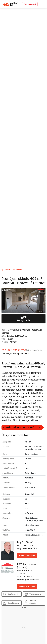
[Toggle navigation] (42, 4)
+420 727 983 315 (25, 577)
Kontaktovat (13, 594)
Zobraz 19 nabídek (27, 555)
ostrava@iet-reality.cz (28, 580)
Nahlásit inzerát (33, 602)
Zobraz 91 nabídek (27, 587)
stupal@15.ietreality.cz (28, 548)
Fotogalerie (24, 319)
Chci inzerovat (30, 4)
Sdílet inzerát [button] (14, 603)
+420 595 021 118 (25, 545)
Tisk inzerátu (35, 594)
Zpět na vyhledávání (14, 270)
